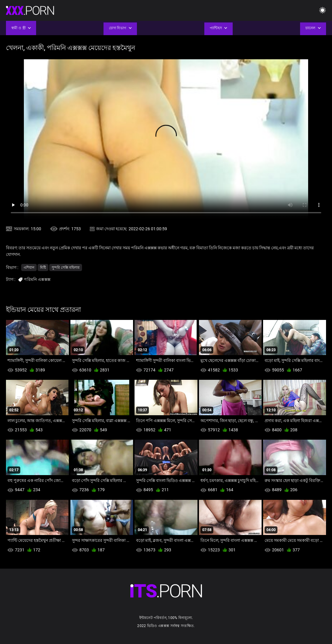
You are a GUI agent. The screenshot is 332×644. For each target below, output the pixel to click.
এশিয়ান (29, 267)
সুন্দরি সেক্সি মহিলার (66, 267)
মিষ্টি (43, 267)
